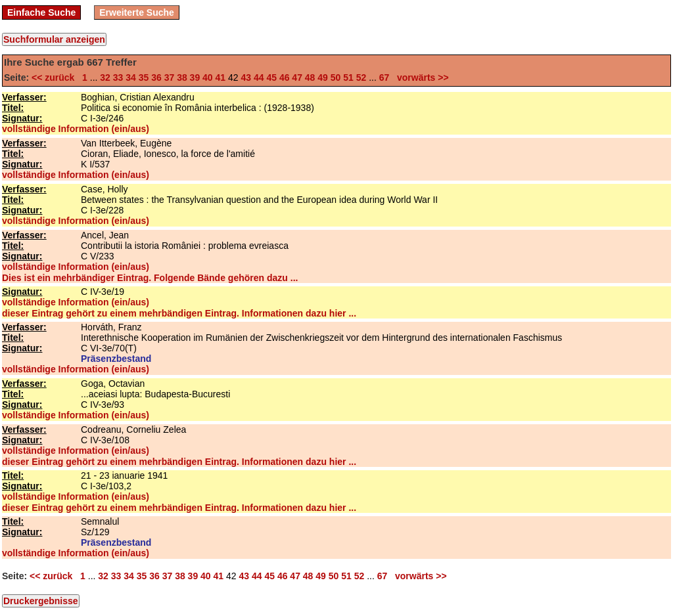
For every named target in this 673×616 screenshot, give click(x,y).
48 (310, 77)
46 (285, 77)
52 (361, 77)
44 (259, 77)
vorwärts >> (420, 77)
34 (131, 77)
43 (246, 77)
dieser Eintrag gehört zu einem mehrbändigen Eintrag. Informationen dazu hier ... (179, 313)
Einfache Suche (41, 12)
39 (195, 77)
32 (105, 77)
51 (348, 77)
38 (182, 77)
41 (221, 77)
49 (323, 77)
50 (336, 77)
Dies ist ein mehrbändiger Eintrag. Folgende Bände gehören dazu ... (150, 278)
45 (271, 77)
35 (144, 77)
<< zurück (56, 77)
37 (170, 77)
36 (156, 77)
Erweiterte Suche (137, 12)
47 (297, 77)
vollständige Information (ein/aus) (76, 129)
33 (118, 77)
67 (384, 77)
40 (208, 77)
